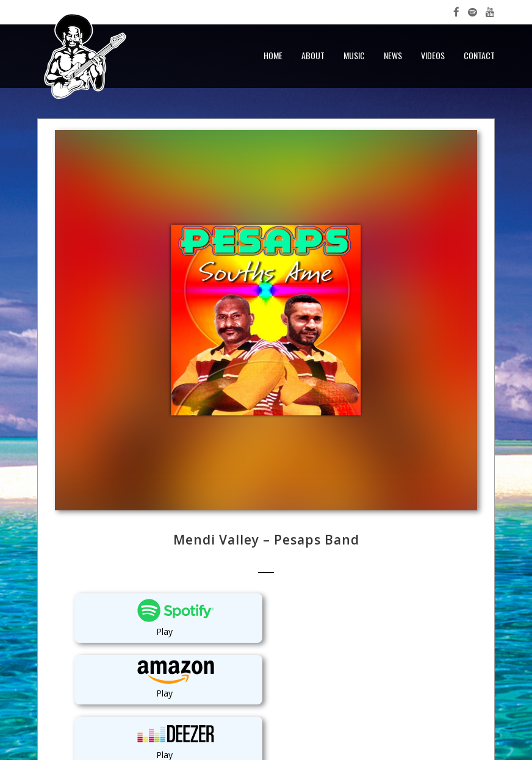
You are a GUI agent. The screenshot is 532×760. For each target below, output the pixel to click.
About (313, 55)
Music (354, 55)
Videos (433, 55)
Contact (479, 55)
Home (273, 55)
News (393, 55)
